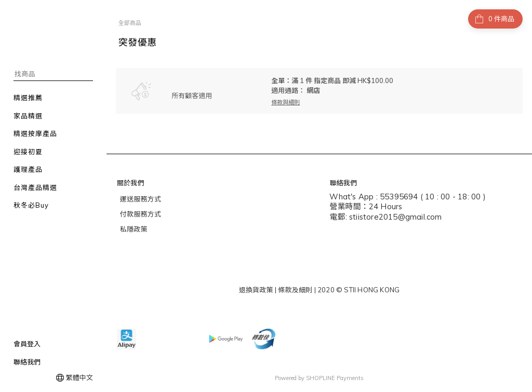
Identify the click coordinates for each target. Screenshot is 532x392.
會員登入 (27, 344)
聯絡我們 (27, 362)
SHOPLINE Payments (335, 378)
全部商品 (130, 23)
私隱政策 (134, 229)
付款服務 (134, 214)
